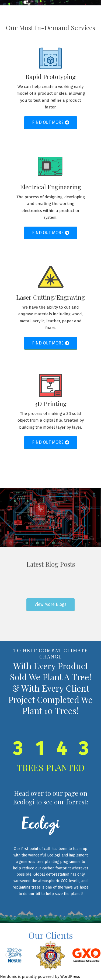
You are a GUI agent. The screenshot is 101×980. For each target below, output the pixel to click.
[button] (6, 955)
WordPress (70, 976)
